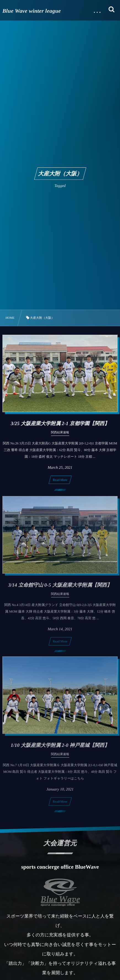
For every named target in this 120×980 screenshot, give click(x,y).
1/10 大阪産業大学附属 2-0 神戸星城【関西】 (60, 748)
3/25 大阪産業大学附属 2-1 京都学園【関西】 (60, 423)
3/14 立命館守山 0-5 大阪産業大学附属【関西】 (60, 588)
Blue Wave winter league (32, 11)
